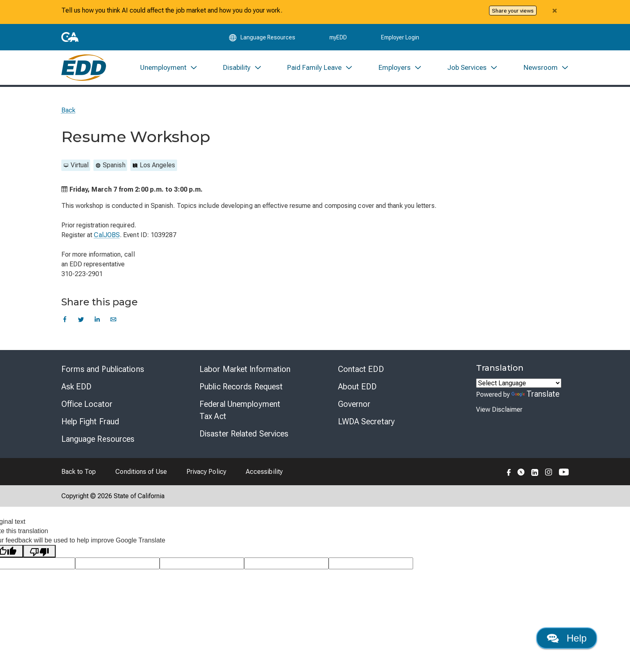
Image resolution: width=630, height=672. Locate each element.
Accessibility (264, 472)
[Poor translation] (39, 551)
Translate (535, 394)
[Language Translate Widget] (519, 383)
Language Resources (98, 439)
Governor (354, 404)
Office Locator (87, 404)
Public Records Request (241, 387)
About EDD (357, 387)
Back (68, 110)
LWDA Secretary (366, 421)
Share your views (513, 11)
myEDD (338, 37)
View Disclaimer (499, 409)
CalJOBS (107, 235)
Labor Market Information (245, 369)
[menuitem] (169, 68)
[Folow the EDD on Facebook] (509, 471)
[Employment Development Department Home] (84, 68)
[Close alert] (555, 11)
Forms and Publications (103, 369)
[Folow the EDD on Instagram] (549, 471)
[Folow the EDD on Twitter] (521, 471)
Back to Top (79, 472)
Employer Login (400, 37)
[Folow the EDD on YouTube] (564, 471)
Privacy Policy (206, 472)
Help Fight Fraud (90, 421)
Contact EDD (361, 369)
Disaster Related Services (244, 434)
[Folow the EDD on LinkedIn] (535, 471)
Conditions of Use (141, 472)
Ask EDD (77, 387)
